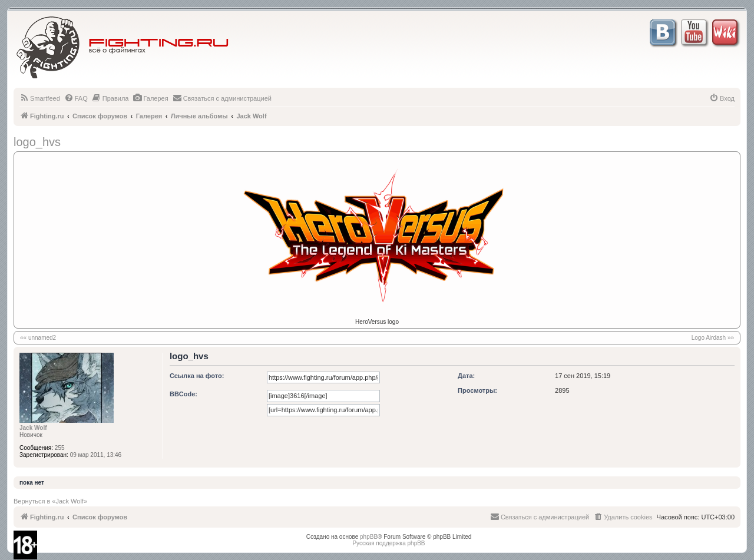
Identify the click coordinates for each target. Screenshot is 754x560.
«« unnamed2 (38, 338)
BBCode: (183, 394)
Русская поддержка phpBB (388, 543)
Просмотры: (477, 390)
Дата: (466, 376)
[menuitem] (40, 98)
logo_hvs (37, 142)
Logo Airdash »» (713, 338)
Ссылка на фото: (197, 376)
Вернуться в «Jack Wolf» (50, 501)
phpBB (369, 537)
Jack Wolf (33, 428)
